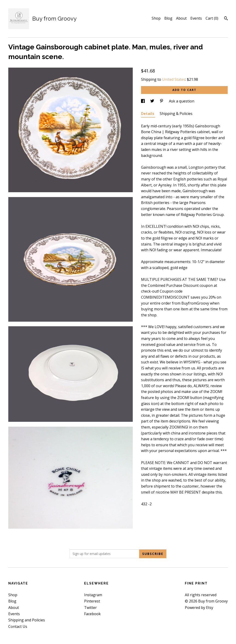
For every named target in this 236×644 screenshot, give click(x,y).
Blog (168, 18)
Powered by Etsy (199, 608)
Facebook (92, 614)
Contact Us (18, 626)
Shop (156, 18)
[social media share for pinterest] (162, 101)
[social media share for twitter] (153, 101)
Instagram (93, 595)
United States (174, 79)
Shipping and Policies (27, 620)
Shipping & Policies (176, 114)
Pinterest (92, 601)
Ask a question (182, 101)
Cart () (212, 18)
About (181, 18)
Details (148, 114)
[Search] (226, 19)
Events (196, 18)
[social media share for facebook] (143, 101)
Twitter (90, 608)
